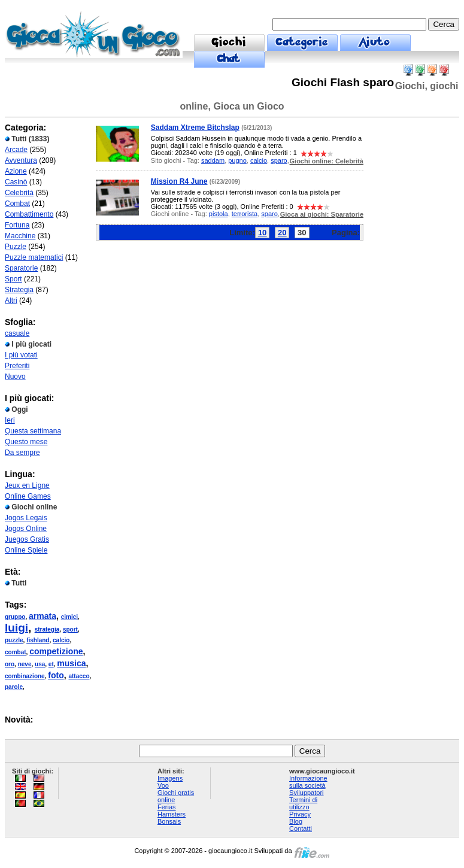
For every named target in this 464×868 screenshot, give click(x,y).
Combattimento (29, 214)
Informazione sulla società (308, 782)
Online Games (28, 496)
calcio (61, 640)
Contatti (301, 828)
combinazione (25, 676)
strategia (47, 629)
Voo (163, 785)
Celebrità (19, 193)
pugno (237, 160)
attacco (79, 676)
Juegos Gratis (27, 539)
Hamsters (172, 814)
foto (56, 675)
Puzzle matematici (34, 257)
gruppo (15, 617)
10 (262, 233)
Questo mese (26, 442)
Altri (11, 301)
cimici (69, 617)
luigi (16, 628)
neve (25, 664)
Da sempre (22, 453)
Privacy (300, 814)
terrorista (245, 214)
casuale (17, 333)
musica (71, 663)
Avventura (21, 160)
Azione (16, 171)
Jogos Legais (26, 518)
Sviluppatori (306, 793)
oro (10, 664)
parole (14, 687)
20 (282, 233)
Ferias (167, 807)
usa (40, 664)
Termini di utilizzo (303, 803)
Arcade (16, 150)
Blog (296, 821)
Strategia (19, 290)
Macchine (20, 236)
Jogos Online (26, 529)
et (51, 664)
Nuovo (15, 377)
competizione (56, 651)
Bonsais (169, 821)
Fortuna (17, 225)
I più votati (21, 355)
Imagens (170, 778)
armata (43, 616)
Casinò (16, 182)
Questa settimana (33, 431)
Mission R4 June (179, 181)
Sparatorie (21, 268)
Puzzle (16, 247)
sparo (279, 160)
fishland (38, 640)
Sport (13, 279)
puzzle (14, 640)
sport (70, 629)
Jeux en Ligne (27, 485)
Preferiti (17, 366)
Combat (17, 204)
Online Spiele (26, 550)
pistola (219, 214)
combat (16, 652)
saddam (213, 160)
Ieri (10, 420)
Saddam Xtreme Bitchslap (195, 128)
